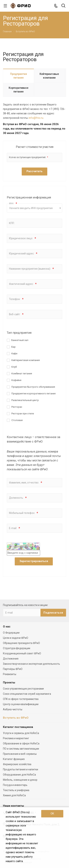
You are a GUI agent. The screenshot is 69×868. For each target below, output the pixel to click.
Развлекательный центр (25, 400)
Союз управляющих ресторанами (23, 689)
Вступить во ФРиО (16, 718)
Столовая (17, 420)
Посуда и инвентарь (15, 785)
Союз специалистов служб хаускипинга (27, 694)
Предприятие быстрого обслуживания (33, 387)
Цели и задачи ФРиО (16, 638)
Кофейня (16, 380)
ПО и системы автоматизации (21, 749)
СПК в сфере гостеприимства (21, 699)
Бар (14, 347)
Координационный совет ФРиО (22, 653)
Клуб (14, 367)
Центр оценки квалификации (21, 704)
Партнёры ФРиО (13, 669)
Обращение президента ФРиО (21, 643)
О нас (7, 627)
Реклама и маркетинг (16, 738)
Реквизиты (10, 674)
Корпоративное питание (18, 90)
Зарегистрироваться (34, 561)
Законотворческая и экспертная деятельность (31, 664)
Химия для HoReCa (14, 795)
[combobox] (34, 208)
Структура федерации (17, 648)
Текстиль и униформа (16, 790)
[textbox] (34, 208)
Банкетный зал (20, 340)
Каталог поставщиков (18, 727)
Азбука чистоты (13, 709)
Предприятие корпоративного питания (33, 394)
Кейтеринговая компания (26, 360)
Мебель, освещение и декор (20, 780)
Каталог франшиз (14, 759)
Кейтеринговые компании (49, 76)
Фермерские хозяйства (17, 764)
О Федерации (11, 633)
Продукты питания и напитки (21, 769)
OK (52, 814)
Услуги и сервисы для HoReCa (21, 733)
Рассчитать (34, 171)
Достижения (11, 659)
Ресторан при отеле (23, 414)
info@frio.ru (36, 118)
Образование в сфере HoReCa (21, 743)
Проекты (9, 683)
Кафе (14, 353)
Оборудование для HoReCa (19, 775)
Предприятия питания (18, 76)
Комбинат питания (22, 373)
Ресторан (17, 407)
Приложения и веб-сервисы (20, 754)
